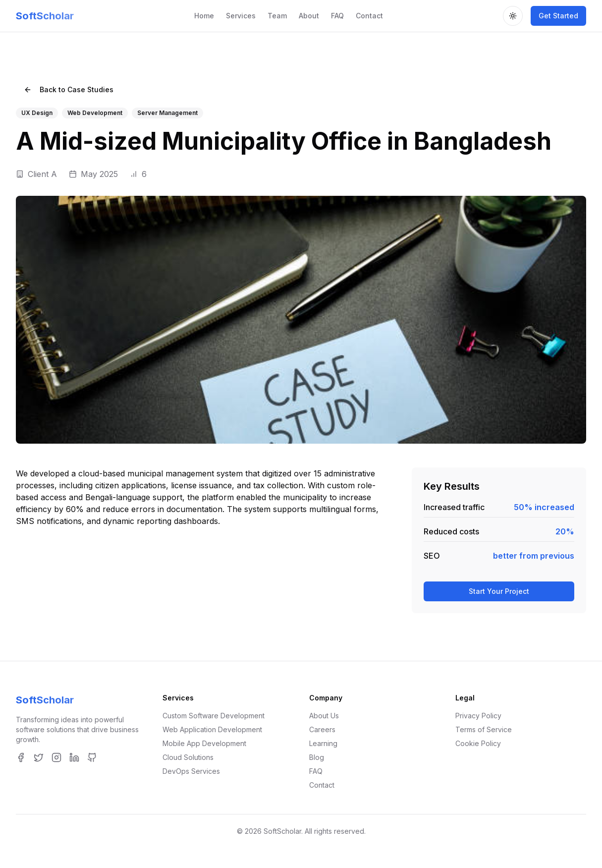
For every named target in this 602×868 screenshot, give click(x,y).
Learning (323, 743)
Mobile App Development (204, 743)
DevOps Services (191, 771)
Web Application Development (212, 729)
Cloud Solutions (188, 757)
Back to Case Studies (69, 89)
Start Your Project (499, 591)
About (309, 16)
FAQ (337, 16)
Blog (317, 757)
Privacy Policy (478, 716)
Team (277, 16)
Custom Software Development (214, 716)
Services (241, 16)
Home (204, 16)
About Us (324, 716)
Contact (369, 16)
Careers (322, 729)
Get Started (558, 16)
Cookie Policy (478, 743)
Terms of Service (484, 729)
